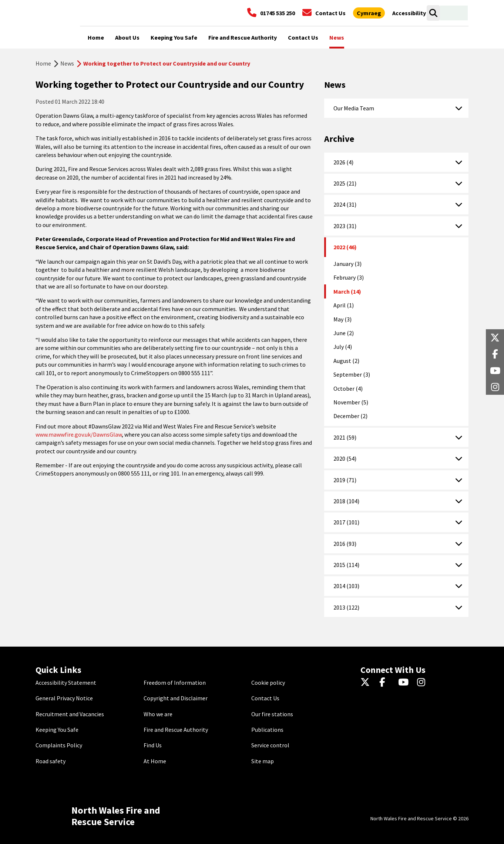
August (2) (346, 361)
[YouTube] (405, 683)
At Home (155, 761)
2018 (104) (346, 501)
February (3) (349, 277)
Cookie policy (268, 683)
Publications (267, 730)
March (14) (347, 291)
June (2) (344, 333)
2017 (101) (346, 522)
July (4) (343, 347)
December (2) (350, 416)
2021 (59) (345, 437)
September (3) (352, 374)
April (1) (344, 305)
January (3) (347, 264)
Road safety (51, 761)
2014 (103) (346, 586)
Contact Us (265, 698)
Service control (270, 745)
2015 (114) (346, 565)
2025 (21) (345, 183)
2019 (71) (345, 480)
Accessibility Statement (66, 683)
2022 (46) (345, 247)
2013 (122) (346, 607)
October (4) (348, 388)
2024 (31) (345, 204)
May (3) (342, 319)
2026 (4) (343, 162)
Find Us (153, 745)
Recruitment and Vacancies (70, 714)
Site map (263, 761)
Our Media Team (354, 108)
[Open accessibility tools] (409, 13)
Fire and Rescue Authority (176, 730)
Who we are (158, 714)
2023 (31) (345, 226)
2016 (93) (345, 544)
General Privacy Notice (64, 698)
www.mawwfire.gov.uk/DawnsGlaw (79, 434)
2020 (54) (345, 458)
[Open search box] (433, 13)
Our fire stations (272, 714)
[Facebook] (386, 683)
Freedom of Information (175, 683)
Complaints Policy (59, 745)
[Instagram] (424, 683)
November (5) (351, 402)
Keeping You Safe (57, 730)
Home (43, 63)
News (67, 63)
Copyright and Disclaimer (176, 698)
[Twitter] (367, 683)
